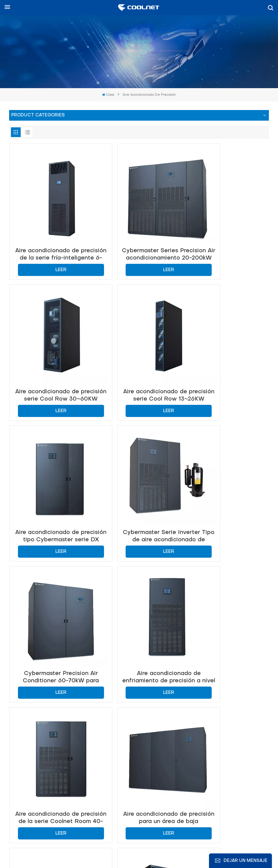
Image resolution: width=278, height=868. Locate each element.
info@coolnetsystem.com (195, 742)
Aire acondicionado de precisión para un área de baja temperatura (51, 598)
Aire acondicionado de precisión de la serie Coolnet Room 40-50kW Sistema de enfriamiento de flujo (227, 477)
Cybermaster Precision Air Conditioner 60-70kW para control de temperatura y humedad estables (51, 477)
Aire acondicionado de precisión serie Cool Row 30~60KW (227, 235)
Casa (108, 95)
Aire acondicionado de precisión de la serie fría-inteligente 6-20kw (51, 235)
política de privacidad (209, 853)
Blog (108, 845)
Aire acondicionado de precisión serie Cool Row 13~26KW (51, 356)
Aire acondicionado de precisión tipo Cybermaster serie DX (139, 356)
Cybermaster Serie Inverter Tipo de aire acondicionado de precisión (227, 356)
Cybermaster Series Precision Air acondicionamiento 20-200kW (139, 235)
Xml (173, 853)
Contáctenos (33, 701)
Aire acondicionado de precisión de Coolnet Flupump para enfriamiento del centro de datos (139, 598)
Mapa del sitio (156, 845)
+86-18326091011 (53, 770)
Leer (51, 250)
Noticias (127, 845)
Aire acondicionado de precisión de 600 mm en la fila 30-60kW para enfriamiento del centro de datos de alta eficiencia (227, 598)
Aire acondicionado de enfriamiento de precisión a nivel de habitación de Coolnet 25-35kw (139, 477)
